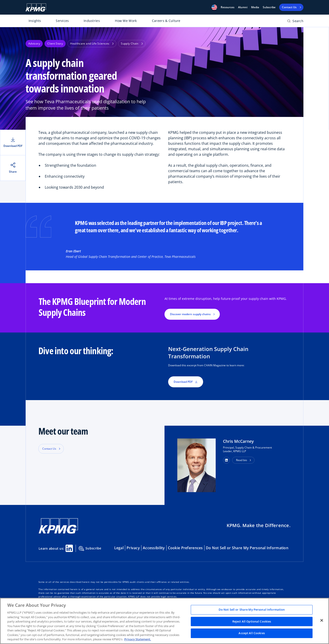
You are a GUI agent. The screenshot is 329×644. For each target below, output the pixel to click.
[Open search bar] (295, 22)
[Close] (322, 620)
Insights (35, 21)
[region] (164, 621)
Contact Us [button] (49, 449)
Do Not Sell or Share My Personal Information (247, 548)
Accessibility (154, 548)
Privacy (133, 548)
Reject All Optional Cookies (252, 621)
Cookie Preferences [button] (185, 548)
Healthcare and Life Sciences (92, 44)
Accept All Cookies (252, 633)
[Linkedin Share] (69, 548)
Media (255, 7)
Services (62, 21)
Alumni (243, 7)
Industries (92, 21)
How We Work (126, 21)
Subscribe (269, 7)
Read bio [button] (241, 460)
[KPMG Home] (36, 7)
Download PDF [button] (186, 382)
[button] (214, 7)
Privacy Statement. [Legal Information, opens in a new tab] (138, 639)
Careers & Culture (166, 21)
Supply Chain (132, 44)
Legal (119, 548)
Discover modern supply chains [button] (190, 314)
